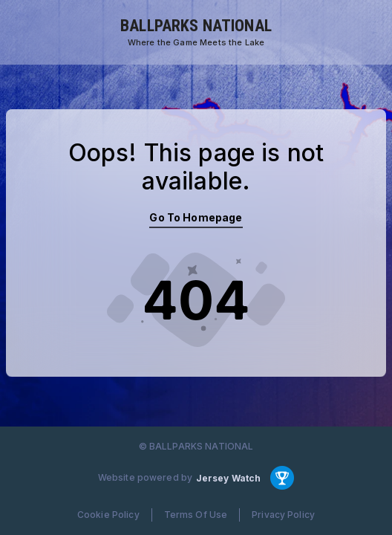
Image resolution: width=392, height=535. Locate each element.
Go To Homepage (196, 217)
